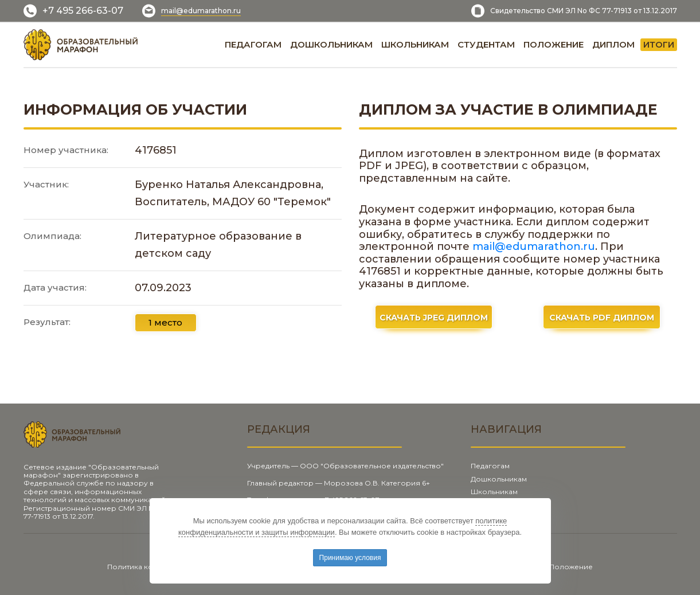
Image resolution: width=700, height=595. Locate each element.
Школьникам (494, 492)
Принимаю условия (350, 558)
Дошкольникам (499, 479)
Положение (571, 567)
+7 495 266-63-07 (83, 11)
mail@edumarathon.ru (201, 11)
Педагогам (490, 466)
